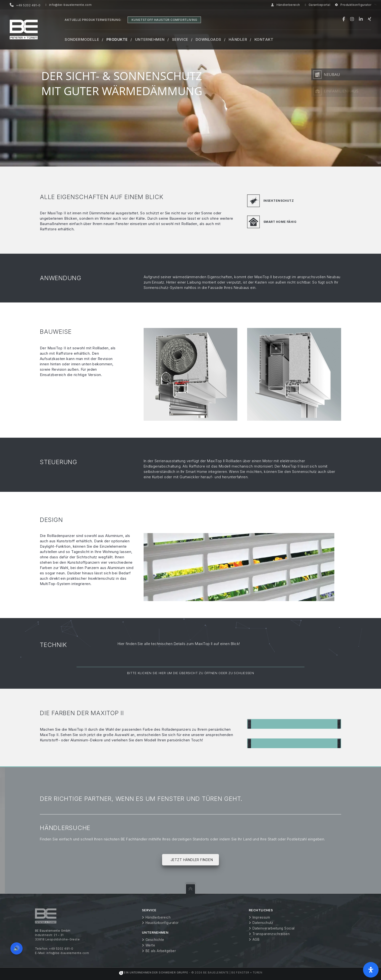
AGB (256, 939)
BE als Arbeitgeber (161, 951)
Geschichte (155, 940)
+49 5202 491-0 (61, 949)
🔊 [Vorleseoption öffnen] (17, 948)
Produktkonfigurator (353, 5)
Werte (150, 945)
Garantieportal (318, 5)
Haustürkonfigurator (162, 923)
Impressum (261, 917)
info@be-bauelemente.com (69, 5)
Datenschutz (263, 923)
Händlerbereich (286, 5)
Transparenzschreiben (271, 934)
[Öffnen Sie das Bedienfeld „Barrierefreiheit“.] (371, 970)
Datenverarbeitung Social (274, 928)
